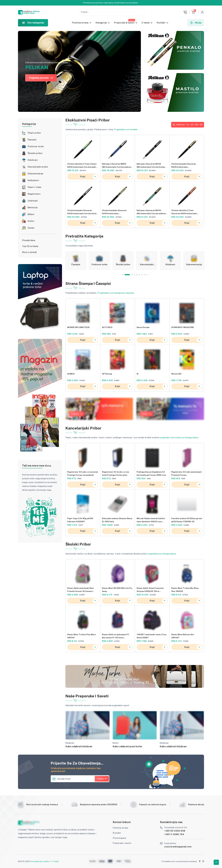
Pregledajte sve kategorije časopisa (116, 293)
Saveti (146, 414)
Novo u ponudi (29, 252)
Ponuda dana (29, 240)
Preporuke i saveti (122, 843)
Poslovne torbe (36, 146)
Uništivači (33, 201)
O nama (146, 23)
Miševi (31, 214)
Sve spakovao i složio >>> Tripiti (44, 861)
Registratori (34, 194)
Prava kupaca (119, 838)
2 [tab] (129, 275)
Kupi (89, 176)
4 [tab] (134, 275)
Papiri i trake (34, 187)
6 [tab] (139, 275)
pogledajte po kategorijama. (162, 554)
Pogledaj (77, 414)
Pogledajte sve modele (126, 129)
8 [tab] (144, 275)
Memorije (33, 208)
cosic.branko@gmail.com (178, 847)
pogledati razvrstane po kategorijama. (179, 437)
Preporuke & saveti (124, 23)
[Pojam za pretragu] (112, 12)
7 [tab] (142, 275)
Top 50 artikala (30, 246)
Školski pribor (35, 153)
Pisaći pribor (34, 133)
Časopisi (32, 140)
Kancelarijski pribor (38, 167)
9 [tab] (147, 275)
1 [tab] (125, 275)
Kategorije (101, 23)
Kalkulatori (33, 180)
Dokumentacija (35, 174)
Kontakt (161, 23)
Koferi (31, 221)
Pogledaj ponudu (41, 78)
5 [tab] (137, 275)
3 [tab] (132, 275)
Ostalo (31, 228)
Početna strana (80, 23)
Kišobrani (33, 160)
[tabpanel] (76, 261)
